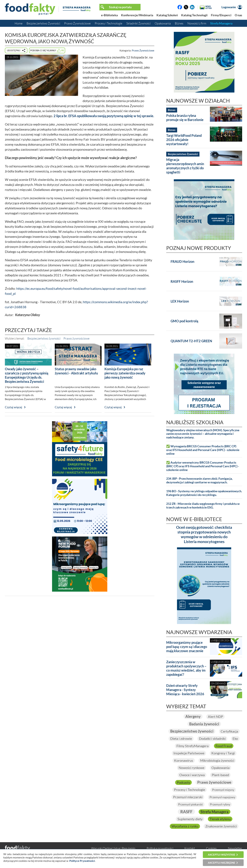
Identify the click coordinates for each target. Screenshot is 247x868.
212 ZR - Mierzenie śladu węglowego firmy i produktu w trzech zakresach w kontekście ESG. (203, 506)
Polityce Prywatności (82, 861)
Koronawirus (184, 760)
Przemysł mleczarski (188, 797)
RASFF (186, 812)
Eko (235, 739)
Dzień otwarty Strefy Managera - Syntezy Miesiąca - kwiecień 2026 (185, 690)
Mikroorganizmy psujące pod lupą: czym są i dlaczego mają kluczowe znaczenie (187, 647)
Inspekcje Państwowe (189, 753)
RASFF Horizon (182, 281)
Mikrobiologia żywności (217, 760)
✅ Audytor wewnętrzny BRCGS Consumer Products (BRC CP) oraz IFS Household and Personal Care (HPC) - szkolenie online (203, 466)
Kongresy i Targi (223, 753)
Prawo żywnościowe (76, 338)
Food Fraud (224, 746)
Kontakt (190, 848)
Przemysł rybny (220, 804)
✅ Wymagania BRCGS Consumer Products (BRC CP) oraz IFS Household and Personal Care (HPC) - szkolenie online (203, 450)
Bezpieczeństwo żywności (44, 338)
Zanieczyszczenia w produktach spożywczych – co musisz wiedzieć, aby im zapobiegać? (186, 668)
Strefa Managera (221, 23)
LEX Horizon (180, 301)
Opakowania (163, 23)
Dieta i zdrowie (181, 739)
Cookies (211, 848)
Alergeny (193, 716)
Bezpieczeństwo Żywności (43, 23)
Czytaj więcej (14, 407)
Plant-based (220, 775)
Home (19, 23)
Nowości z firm (197, 23)
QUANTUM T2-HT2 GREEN (191, 341)
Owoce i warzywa (192, 775)
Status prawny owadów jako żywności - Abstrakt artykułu (76, 371)
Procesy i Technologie (108, 23)
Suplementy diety (190, 819)
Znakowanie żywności (221, 826)
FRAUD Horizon (182, 261)
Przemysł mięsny (223, 790)
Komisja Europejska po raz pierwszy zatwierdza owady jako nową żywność (125, 373)
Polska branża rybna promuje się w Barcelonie (185, 118)
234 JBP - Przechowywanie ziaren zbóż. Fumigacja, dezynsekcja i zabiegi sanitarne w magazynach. (199, 480)
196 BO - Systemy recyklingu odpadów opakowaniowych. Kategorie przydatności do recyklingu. (204, 493)
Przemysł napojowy (222, 797)
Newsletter (235, 848)
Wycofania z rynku (185, 826)
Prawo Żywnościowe (77, 23)
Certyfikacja (229, 731)
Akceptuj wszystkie (222, 855)
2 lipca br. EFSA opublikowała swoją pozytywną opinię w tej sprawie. (104, 116)
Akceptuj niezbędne (222, 863)
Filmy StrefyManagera (193, 746)
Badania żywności (204, 724)
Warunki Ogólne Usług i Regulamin (113, 848)
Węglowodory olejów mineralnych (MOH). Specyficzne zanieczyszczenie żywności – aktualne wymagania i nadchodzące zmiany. (203, 434)
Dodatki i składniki (212, 739)
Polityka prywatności (160, 848)
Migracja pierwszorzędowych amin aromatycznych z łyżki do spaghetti (185, 166)
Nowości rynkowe (192, 768)
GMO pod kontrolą (184, 321)
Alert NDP (215, 716)
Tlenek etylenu (220, 819)
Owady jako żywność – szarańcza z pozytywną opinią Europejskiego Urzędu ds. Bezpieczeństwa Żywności (27, 375)
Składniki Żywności (138, 23)
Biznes (179, 23)
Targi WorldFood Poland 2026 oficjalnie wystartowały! (184, 140)
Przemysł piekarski (190, 804)
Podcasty (183, 782)
